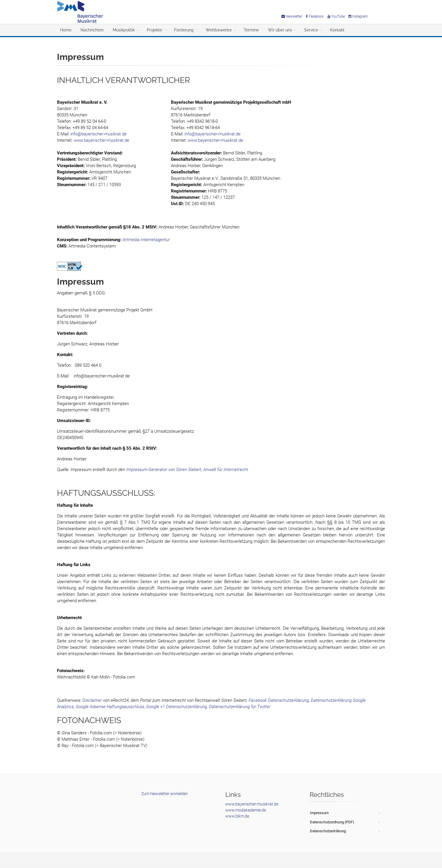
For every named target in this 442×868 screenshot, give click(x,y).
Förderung (184, 30)
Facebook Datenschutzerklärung (279, 700)
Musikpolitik (124, 30)
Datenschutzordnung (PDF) (332, 822)
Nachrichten (92, 30)
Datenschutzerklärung (328, 831)
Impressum (319, 813)
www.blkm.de (237, 816)
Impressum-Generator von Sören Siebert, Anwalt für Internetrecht (187, 470)
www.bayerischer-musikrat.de (101, 140)
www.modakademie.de (246, 810)
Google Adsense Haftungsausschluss (110, 707)
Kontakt (337, 30)
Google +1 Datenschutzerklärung (177, 707)
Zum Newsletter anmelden (165, 794)
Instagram (358, 16)
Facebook (315, 16)
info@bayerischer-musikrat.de (99, 134)
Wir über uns (280, 30)
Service (311, 30)
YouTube (336, 16)
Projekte (154, 30)
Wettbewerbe (219, 30)
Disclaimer (92, 700)
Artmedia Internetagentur (146, 240)
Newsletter (292, 16)
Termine (251, 30)
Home (66, 30)
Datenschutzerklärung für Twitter (240, 707)
